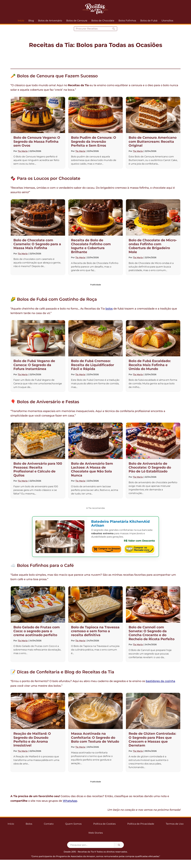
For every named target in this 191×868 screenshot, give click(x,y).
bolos (109, 309)
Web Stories (96, 833)
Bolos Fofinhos (127, 21)
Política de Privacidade (141, 824)
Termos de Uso (175, 824)
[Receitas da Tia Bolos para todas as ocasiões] (95, 9)
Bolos (29, 824)
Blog (31, 21)
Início (21, 21)
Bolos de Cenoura (77, 21)
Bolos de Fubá (149, 21)
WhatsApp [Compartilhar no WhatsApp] (70, 801)
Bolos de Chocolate (103, 21)
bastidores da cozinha (160, 681)
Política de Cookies (104, 824)
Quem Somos (73, 824)
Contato (49, 824)
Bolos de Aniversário (50, 21)
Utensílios (167, 21)
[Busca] (92, 29)
